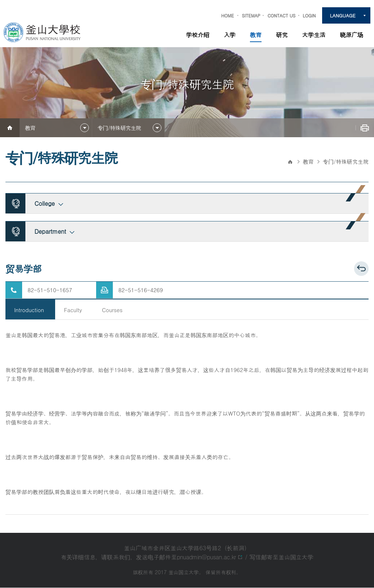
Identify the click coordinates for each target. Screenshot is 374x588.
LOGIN (309, 15)
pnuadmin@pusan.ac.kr (206, 557)
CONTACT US (281, 15)
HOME (228, 15)
